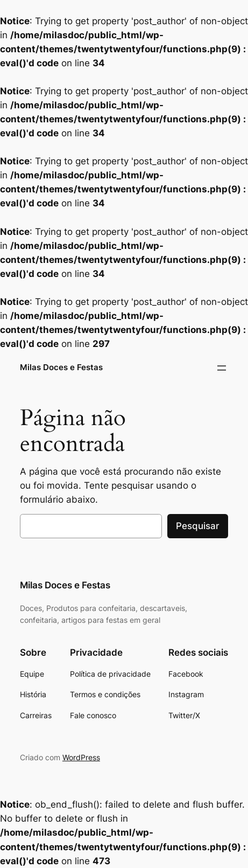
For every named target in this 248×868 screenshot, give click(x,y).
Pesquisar (198, 526)
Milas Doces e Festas (61, 367)
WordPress (81, 757)
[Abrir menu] (222, 368)
